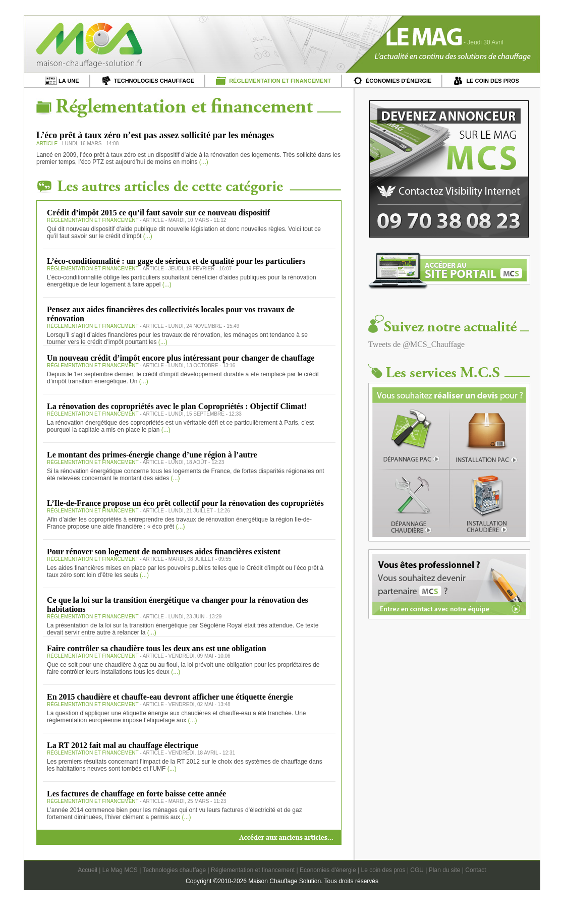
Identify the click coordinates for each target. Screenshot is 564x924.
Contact (475, 870)
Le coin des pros (383, 870)
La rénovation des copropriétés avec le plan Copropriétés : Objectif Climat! (177, 406)
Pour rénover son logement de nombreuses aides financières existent (164, 552)
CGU (417, 870)
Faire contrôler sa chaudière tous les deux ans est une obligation (157, 648)
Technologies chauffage (174, 870)
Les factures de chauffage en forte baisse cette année (136, 794)
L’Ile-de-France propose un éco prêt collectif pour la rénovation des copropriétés (185, 503)
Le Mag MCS (120, 870)
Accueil (88, 870)
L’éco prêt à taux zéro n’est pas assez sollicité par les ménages (155, 135)
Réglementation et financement (253, 870)
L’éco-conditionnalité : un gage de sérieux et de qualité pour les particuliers (176, 261)
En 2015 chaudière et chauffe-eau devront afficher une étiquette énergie (170, 697)
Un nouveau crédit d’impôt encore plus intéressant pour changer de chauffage (181, 358)
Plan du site (445, 870)
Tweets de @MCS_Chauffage (416, 344)
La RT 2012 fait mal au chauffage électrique (123, 745)
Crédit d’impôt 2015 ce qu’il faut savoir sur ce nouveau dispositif (158, 213)
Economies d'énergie (328, 870)
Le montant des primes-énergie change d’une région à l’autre (152, 455)
